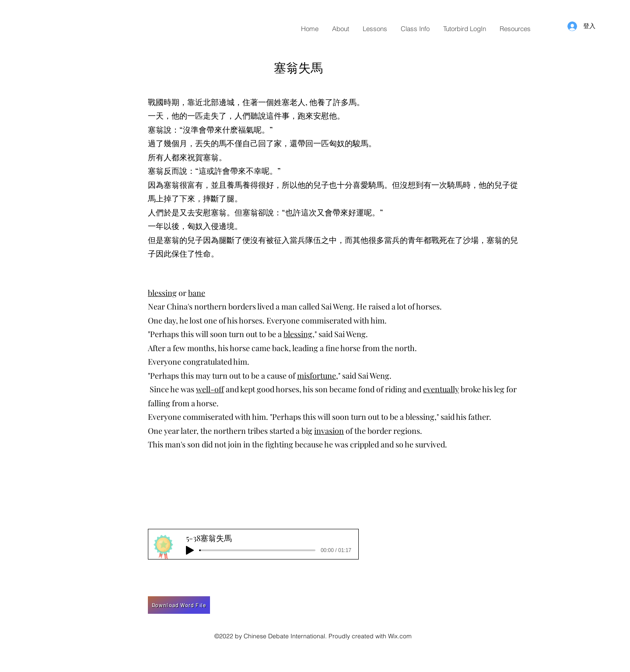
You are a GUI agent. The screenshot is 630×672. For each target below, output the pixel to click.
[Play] (190, 550)
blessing (162, 293)
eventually (441, 389)
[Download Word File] (179, 605)
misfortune (317, 376)
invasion (329, 431)
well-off (210, 389)
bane (197, 293)
